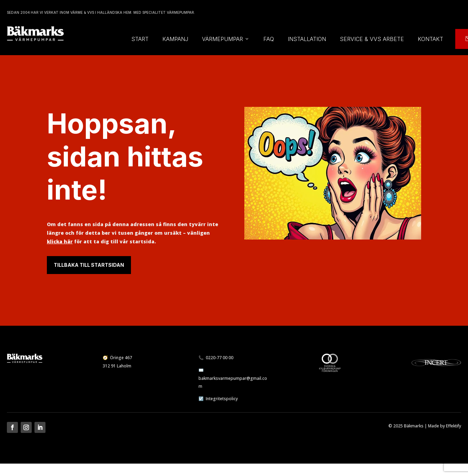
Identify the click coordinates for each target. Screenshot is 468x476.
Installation (307, 39)
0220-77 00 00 (220, 358)
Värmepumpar (226, 39)
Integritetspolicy (222, 399)
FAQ (269, 39)
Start (140, 39)
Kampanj (175, 39)
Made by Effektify (445, 426)
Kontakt (430, 39)
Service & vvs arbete (372, 39)
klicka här (60, 241)
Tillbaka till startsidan (89, 265)
